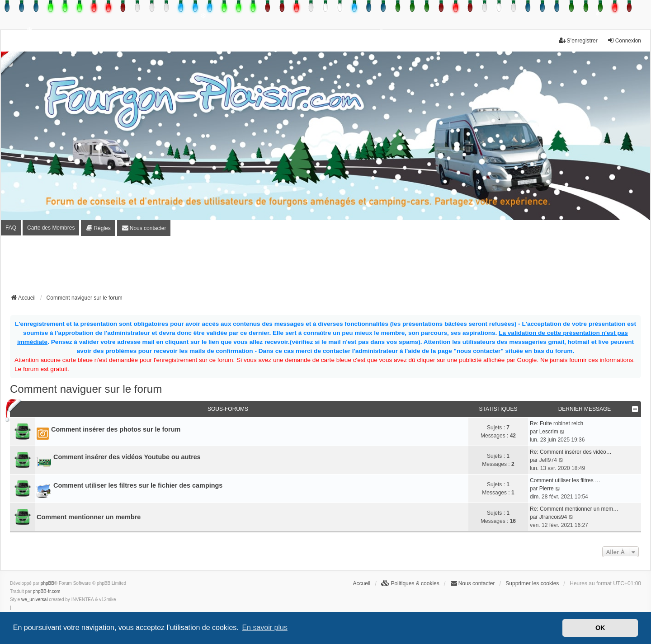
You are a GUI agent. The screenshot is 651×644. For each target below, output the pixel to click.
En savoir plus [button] (265, 628)
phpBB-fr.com (47, 591)
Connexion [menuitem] (624, 40)
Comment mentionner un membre (89, 517)
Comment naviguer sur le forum (86, 389)
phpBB (47, 583)
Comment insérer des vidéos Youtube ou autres (127, 457)
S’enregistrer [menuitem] (578, 40)
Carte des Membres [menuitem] (51, 228)
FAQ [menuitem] (11, 228)
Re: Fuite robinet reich (557, 423)
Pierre (547, 489)
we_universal (34, 599)
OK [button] (600, 628)
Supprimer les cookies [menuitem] (532, 583)
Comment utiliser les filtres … (565, 480)
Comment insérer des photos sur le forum (116, 429)
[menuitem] (98, 228)
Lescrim (549, 432)
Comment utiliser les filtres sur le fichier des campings (138, 485)
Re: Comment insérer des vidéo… (571, 452)
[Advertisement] (325, 268)
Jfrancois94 (553, 517)
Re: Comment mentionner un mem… (574, 509)
